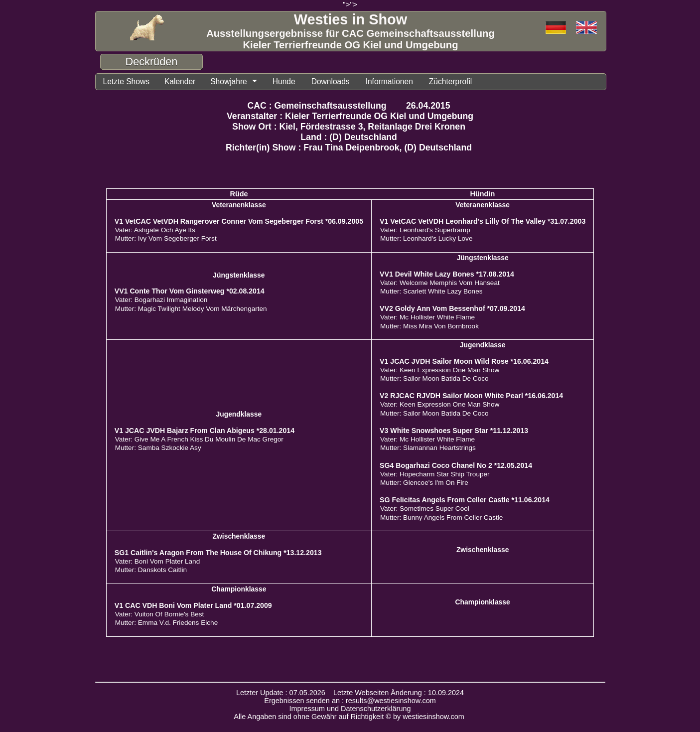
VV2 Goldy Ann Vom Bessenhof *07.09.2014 (452, 308)
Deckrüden (152, 62)
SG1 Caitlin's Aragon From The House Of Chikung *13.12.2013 (218, 553)
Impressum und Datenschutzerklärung (350, 709)
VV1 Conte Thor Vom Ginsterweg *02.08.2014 (190, 291)
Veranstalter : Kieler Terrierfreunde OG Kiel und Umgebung (350, 116)
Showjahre (229, 81)
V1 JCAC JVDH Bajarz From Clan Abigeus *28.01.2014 (205, 431)
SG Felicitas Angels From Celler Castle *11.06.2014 (465, 500)
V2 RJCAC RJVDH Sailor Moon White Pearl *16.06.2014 (471, 396)
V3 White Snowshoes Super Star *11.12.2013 (454, 431)
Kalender (180, 81)
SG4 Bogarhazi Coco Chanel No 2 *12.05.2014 (456, 465)
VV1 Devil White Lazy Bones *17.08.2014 (447, 274)
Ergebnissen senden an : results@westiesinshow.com (350, 701)
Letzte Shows (126, 81)
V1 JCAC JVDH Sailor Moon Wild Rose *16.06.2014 (464, 361)
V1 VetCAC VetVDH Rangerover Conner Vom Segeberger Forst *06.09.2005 (239, 221)
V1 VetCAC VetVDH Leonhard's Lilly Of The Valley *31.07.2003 (483, 221)
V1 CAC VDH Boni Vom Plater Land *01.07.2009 (193, 605)
